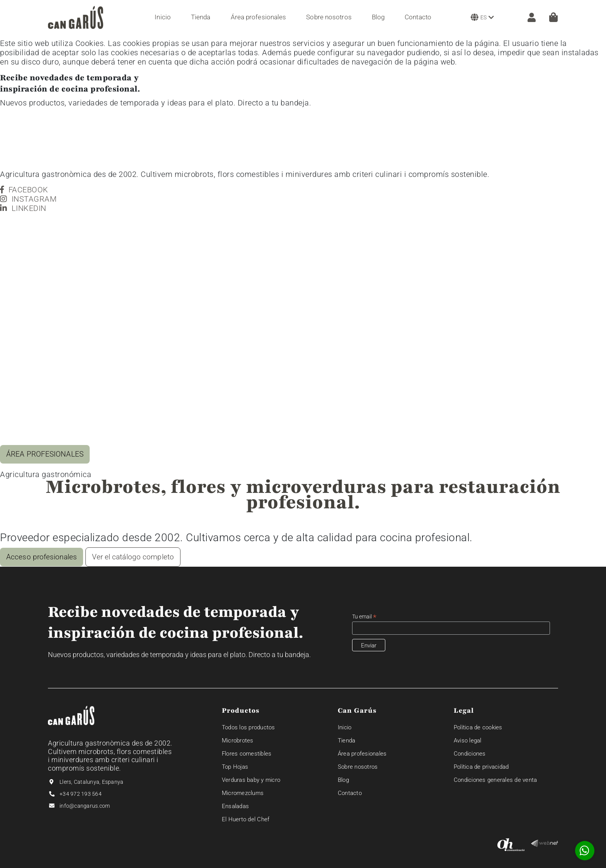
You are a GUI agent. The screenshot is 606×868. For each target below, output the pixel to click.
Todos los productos (249, 727)
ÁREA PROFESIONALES (45, 454)
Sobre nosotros (358, 767)
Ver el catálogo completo (133, 557)
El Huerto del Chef (246, 819)
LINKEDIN (23, 208)
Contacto (350, 793)
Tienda (347, 741)
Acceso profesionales (42, 557)
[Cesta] (553, 17)
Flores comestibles (247, 754)
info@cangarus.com (85, 806)
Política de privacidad (481, 767)
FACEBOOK (24, 190)
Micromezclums (243, 793)
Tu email (364, 617)
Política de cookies (478, 727)
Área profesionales (362, 754)
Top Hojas (235, 767)
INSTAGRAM (28, 199)
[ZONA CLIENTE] (528, 17)
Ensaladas (235, 806)
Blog (343, 780)
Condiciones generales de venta (495, 780)
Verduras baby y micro (251, 780)
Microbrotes (238, 741)
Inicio (345, 727)
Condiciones (470, 754)
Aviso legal (468, 741)
